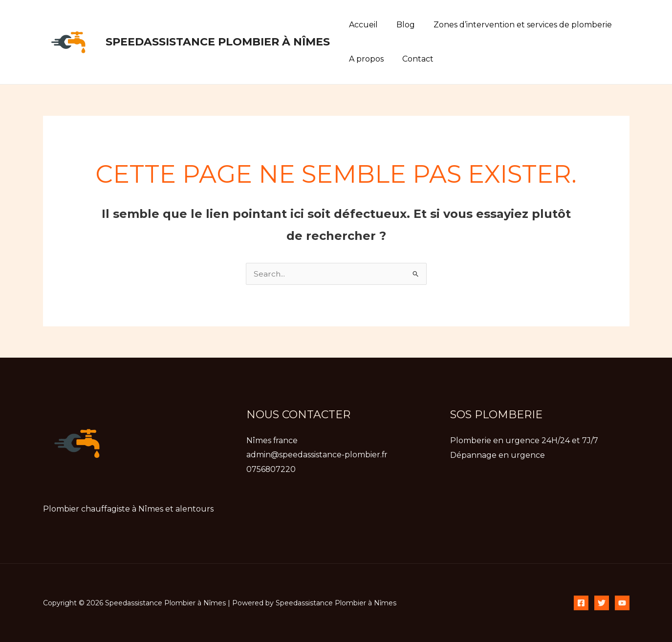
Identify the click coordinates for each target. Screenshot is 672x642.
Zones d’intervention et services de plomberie (515, 25)
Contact (413, 59)
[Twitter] (602, 603)
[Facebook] (581, 603)
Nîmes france (272, 440)
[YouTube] (622, 603)
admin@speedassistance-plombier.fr (317, 455)
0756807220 (271, 469)
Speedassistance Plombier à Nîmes (218, 42)
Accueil (362, 25)
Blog (401, 25)
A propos (365, 59)
